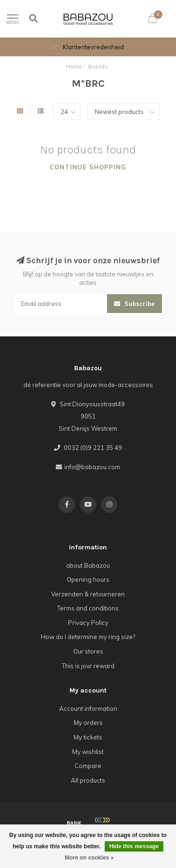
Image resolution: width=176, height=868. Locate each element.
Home (74, 67)
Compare (88, 766)
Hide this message (134, 846)
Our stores (88, 651)
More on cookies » (89, 858)
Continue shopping (88, 167)
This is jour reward (88, 666)
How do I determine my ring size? (88, 637)
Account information (88, 708)
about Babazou (88, 565)
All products (88, 780)
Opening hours (88, 579)
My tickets (88, 737)
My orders (88, 723)
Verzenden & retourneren (88, 594)
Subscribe (134, 304)
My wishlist (88, 752)
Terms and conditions (88, 608)
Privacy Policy (88, 623)
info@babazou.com (92, 467)
